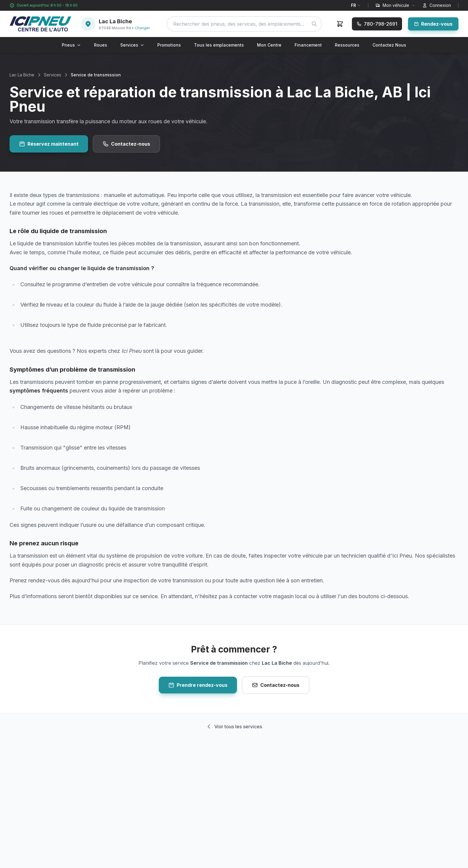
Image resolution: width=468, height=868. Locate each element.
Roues (101, 45)
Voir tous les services (234, 727)
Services (132, 45)
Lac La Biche (22, 75)
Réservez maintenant (49, 144)
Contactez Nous (389, 45)
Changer (142, 28)
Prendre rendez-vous (198, 685)
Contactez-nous (126, 144)
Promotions (169, 45)
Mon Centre (269, 45)
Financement (308, 45)
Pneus (71, 45)
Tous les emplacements (219, 45)
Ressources (347, 45)
